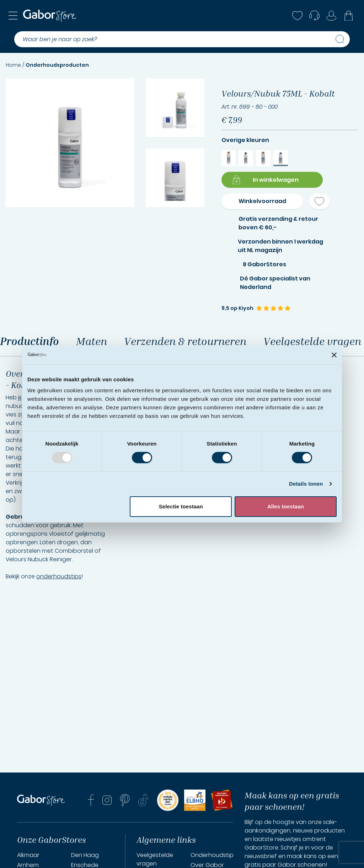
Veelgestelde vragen (155, 859)
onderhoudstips (59, 576)
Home (13, 65)
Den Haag (85, 855)
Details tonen (306, 484)
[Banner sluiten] (334, 355)
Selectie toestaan (181, 506)
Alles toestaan (286, 506)
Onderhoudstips (213, 855)
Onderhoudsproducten (57, 65)
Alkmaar (28, 855)
